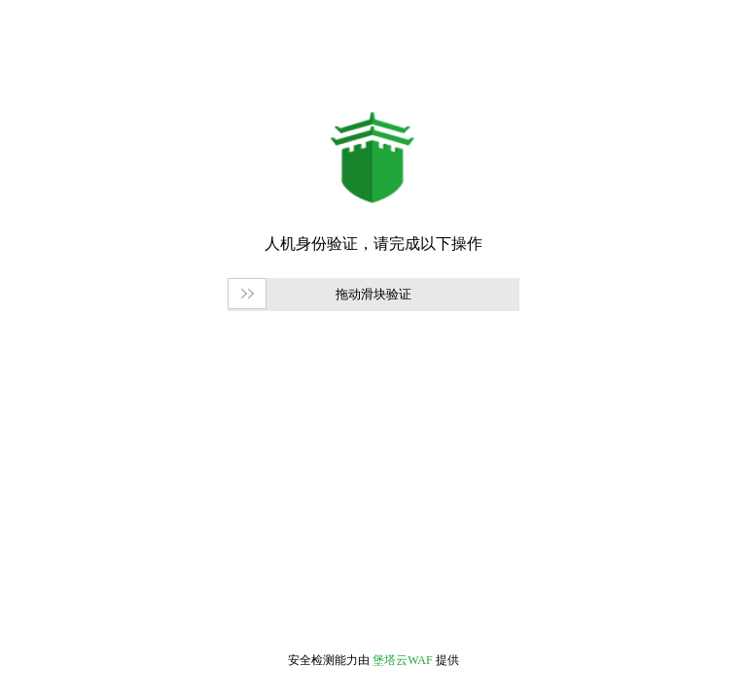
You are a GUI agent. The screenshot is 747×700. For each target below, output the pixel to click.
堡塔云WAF (402, 660)
